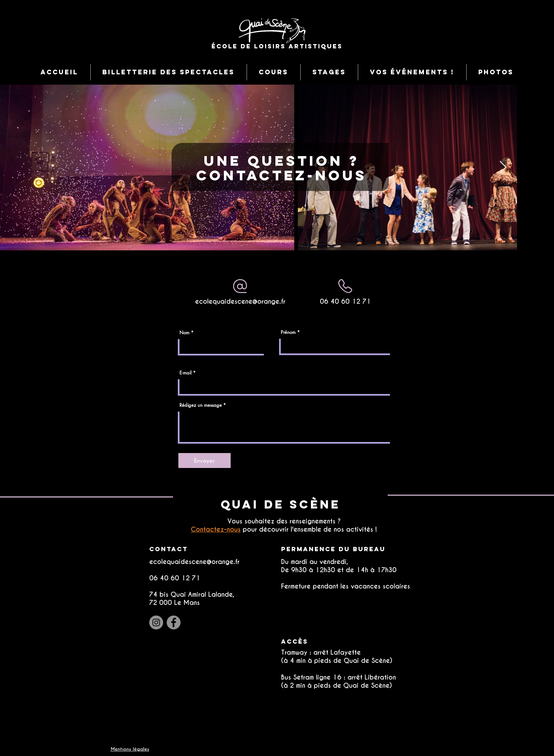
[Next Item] (503, 168)
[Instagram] (156, 622)
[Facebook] (174, 622)
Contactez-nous (216, 529)
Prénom (288, 332)
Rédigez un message (201, 405)
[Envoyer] (205, 460)
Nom (184, 333)
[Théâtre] (424, 270)
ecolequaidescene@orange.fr (240, 301)
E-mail (185, 373)
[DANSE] (498, 270)
